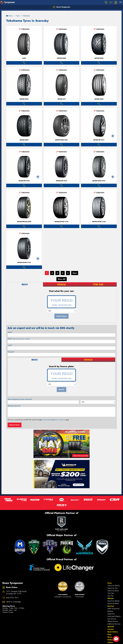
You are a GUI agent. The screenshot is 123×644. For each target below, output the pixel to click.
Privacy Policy (47, 420)
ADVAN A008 (61, 58)
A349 (24, 58)
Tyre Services (112, 619)
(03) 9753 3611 (13, 598)
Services (111, 606)
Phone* (19, 339)
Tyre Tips (110, 596)
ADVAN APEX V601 (61, 140)
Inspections (111, 614)
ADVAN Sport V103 (61, 222)
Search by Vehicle (113, 586)
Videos (110, 642)
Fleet (109, 634)
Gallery (110, 640)
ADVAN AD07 (24, 140)
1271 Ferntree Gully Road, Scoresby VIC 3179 (16, 593)
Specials (111, 627)
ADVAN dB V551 (99, 140)
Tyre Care (111, 593)
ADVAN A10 (61, 99)
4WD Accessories (113, 609)
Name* (10, 332)
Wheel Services (113, 621)
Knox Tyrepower (61, 7)
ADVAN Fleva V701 (99, 181)
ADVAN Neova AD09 (24, 222)
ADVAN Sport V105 (99, 222)
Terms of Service (60, 420)
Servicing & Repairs (114, 616)
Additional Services (114, 624)
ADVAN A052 (24, 99)
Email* (10, 345)
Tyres (110, 583)
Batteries (110, 611)
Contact (111, 629)
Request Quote (15, 425)
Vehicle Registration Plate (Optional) (20, 399)
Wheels (111, 598)
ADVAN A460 (99, 99)
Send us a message (13, 602)
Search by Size (113, 588)
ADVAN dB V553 (61, 181)
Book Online (113, 632)
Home (9, 16)
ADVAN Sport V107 (24, 263)
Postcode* (11, 352)
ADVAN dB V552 (24, 181)
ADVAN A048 (99, 58)
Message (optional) (14, 406)
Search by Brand (113, 591)
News (110, 637)
